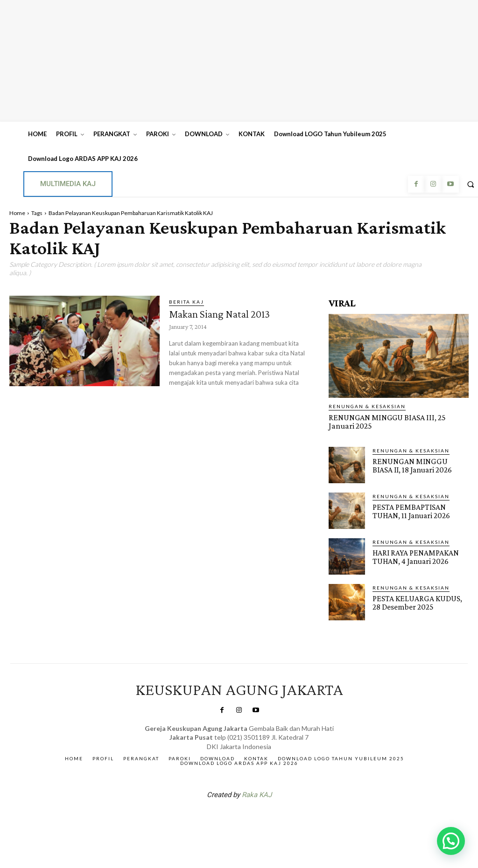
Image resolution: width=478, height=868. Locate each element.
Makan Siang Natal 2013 (223, 314)
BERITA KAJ (186, 302)
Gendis (267, 818)
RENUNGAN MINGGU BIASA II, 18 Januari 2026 (418, 465)
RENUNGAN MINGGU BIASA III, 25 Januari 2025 (396, 421)
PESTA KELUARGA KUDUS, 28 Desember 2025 (420, 602)
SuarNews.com (225, 818)
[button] (451, 841)
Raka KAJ (257, 794)
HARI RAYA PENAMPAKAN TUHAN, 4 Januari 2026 (414, 556)
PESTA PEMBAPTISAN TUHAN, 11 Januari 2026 (410, 510)
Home (17, 213)
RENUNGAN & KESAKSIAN (367, 406)
